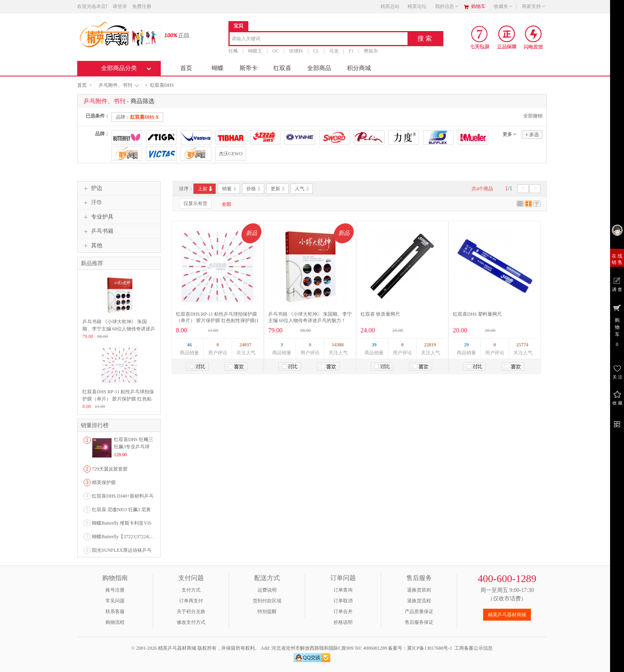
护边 (92, 188)
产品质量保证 (419, 611)
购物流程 (115, 622)
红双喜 (282, 68)
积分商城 (359, 68)
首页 (186, 68)
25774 (523, 345)
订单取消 (343, 601)
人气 (303, 189)
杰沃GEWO (231, 154)
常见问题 (115, 601)
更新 (278, 189)
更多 (507, 134)
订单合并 (343, 611)
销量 (230, 189)
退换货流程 (419, 601)
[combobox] (319, 39)
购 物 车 (617, 325)
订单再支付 (191, 601)
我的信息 (447, 6)
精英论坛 (417, 6)
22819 (430, 345)
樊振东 (371, 51)
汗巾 (92, 203)
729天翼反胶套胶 (110, 469)
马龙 (334, 51)
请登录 (120, 6)
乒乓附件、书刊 (119, 85)
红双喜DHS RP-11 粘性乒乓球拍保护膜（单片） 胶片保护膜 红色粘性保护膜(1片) (217, 320)
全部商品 (319, 68)
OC (276, 51)
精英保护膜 (104, 483)
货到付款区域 (267, 601)
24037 (246, 345)
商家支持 (534, 6)
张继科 (296, 51)
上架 (206, 189)
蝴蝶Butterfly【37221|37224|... (122, 537)
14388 (338, 345)
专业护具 (97, 217)
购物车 (478, 6)
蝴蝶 (218, 68)
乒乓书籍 (97, 231)
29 (466, 345)
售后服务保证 (419, 622)
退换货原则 (419, 590)
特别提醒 (267, 611)
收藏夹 (503, 6)
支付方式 (191, 590)
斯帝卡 (249, 68)
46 (189, 345)
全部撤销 (533, 116)
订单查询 (343, 590)
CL (316, 51)
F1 (351, 51)
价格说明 (343, 622)
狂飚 (233, 51)
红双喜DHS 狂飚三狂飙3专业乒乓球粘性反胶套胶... (134, 447)
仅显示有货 (195, 203)
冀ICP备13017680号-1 (430, 648)
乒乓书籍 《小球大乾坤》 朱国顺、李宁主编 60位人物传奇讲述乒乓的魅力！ (119, 329)
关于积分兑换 (191, 611)
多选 (532, 134)
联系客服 (115, 611)
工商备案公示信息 (474, 648)
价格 (254, 189)
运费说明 (267, 590)
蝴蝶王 (255, 51)
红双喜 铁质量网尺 (380, 314)
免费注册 (142, 6)
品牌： (137, 117)
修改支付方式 (191, 622)
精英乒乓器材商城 (507, 615)
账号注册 (115, 590)
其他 (92, 246)
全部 (226, 204)
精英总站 (390, 6)
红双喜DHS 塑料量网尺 (477, 314)
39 (374, 345)
